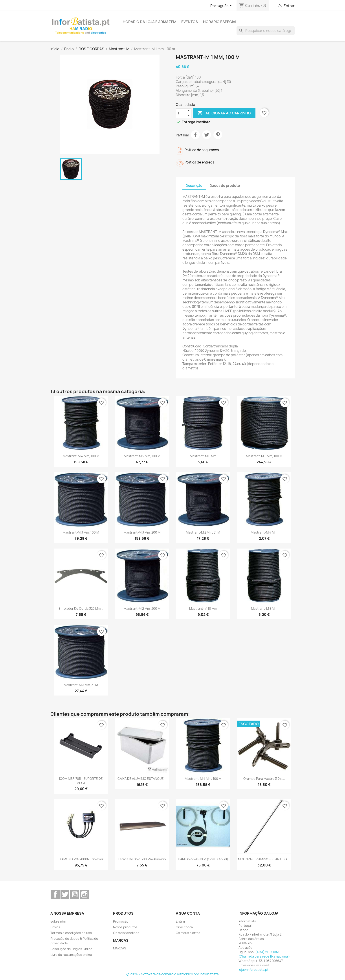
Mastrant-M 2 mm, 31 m (203, 532)
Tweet (207, 135)
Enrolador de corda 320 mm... (81, 608)
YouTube (75, 894)
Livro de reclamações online (71, 955)
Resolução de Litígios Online (71, 949)
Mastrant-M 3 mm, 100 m (81, 532)
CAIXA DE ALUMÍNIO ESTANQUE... (142, 779)
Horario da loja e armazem (150, 22)
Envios (55, 927)
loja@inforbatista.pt (253, 970)
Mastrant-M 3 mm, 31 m (81, 685)
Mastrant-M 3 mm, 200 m (142, 532)
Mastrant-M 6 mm (203, 456)
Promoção (121, 921)
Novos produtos (125, 927)
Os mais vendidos (126, 933)
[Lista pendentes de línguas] (222, 6)
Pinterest (218, 135)
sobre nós (58, 921)
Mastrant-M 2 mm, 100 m (142, 456)
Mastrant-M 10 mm (203, 608)
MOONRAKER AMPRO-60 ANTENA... (264, 859)
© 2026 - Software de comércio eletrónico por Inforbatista (172, 974)
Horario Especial (220, 22)
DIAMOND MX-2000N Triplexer (81, 859)
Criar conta (184, 927)
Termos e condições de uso (71, 933)
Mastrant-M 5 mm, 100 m (264, 456)
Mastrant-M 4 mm (264, 532)
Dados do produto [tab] (225, 186)
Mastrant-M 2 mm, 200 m (142, 608)
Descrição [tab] (194, 186)
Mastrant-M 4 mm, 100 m (81, 456)
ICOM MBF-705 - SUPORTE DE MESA (81, 781)
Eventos (190, 22)
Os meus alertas (188, 933)
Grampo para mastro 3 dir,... (264, 779)
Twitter (65, 894)
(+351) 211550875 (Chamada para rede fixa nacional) (264, 954)
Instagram (84, 894)
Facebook (55, 894)
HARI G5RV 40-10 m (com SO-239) (203, 859)
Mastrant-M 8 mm (264, 608)
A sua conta (188, 913)
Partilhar (195, 135)
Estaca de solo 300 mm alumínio (142, 859)
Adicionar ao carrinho (224, 113)
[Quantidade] (181, 113)
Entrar (181, 921)
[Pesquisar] (266, 31)
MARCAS (120, 948)
